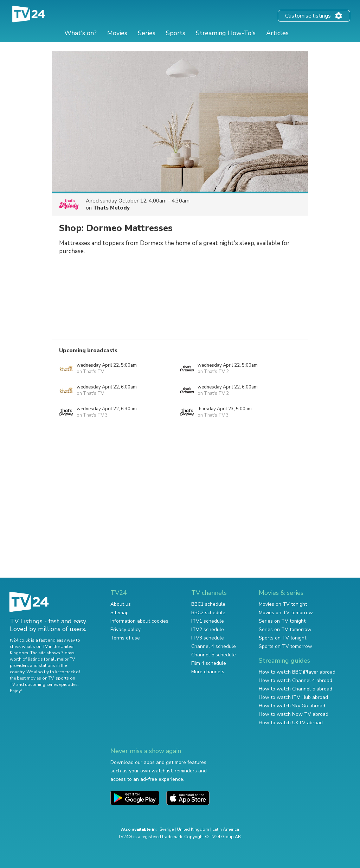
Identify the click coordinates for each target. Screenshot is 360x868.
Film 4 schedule (209, 663)
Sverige (167, 829)
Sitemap (120, 613)
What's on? (81, 33)
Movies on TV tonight (283, 604)
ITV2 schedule (208, 629)
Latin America (226, 829)
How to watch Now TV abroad (294, 714)
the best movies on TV (32, 678)
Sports (176, 33)
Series (147, 33)
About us (121, 604)
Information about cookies (139, 621)
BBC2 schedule (208, 613)
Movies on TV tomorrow (286, 613)
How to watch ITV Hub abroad (293, 697)
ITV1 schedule (208, 621)
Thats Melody (111, 208)
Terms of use (125, 638)
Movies (117, 33)
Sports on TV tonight (282, 638)
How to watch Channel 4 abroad (295, 680)
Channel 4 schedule (214, 646)
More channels (208, 672)
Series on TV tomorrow (285, 629)
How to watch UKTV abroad (291, 723)
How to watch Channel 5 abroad (295, 689)
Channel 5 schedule (214, 655)
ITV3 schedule (208, 638)
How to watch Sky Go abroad (292, 706)
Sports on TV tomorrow (285, 646)
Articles (277, 33)
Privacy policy (126, 629)
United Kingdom (193, 829)
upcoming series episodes (51, 684)
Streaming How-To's (226, 33)
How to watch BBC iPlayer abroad (297, 672)
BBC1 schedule (208, 604)
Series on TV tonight (282, 621)
